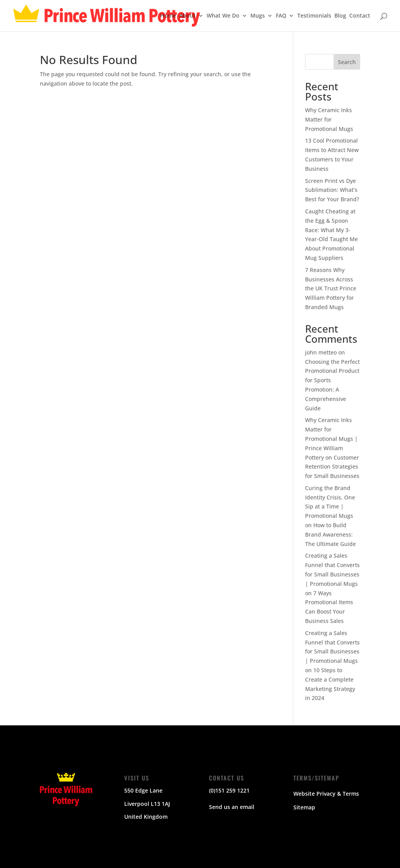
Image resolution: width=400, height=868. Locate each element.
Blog (340, 16)
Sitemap (304, 807)
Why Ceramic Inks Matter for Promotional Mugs (329, 119)
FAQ (281, 16)
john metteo (321, 352)
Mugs (258, 16)
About (187, 16)
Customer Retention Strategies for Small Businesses (332, 467)
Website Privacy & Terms (326, 794)
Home (168, 16)
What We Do (223, 16)
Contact (360, 16)
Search (347, 62)
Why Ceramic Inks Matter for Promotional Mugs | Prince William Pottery (331, 438)
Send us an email (232, 807)
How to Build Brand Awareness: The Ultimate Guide (330, 534)
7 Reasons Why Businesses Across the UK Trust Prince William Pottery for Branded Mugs (331, 288)
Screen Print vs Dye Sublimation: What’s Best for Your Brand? (332, 190)
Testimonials (314, 16)
